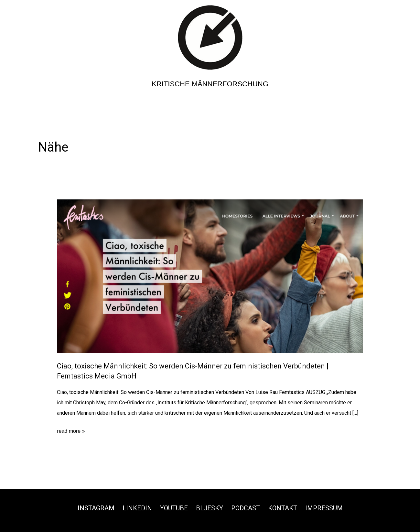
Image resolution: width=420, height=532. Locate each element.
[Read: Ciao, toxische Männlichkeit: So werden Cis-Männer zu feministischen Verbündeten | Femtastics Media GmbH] (210, 276)
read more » (71, 431)
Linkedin (137, 508)
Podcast (246, 508)
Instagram (96, 508)
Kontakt (283, 508)
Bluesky (210, 508)
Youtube (174, 508)
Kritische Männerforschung (210, 84)
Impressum (324, 508)
